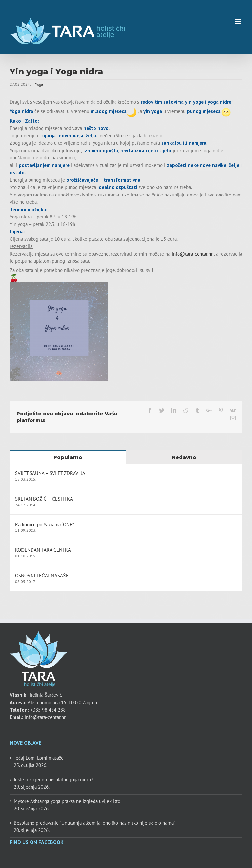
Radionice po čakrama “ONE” (44, 524)
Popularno (68, 457)
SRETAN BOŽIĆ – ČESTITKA (44, 499)
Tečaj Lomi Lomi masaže (39, 758)
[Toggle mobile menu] (239, 21)
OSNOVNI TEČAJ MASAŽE (42, 576)
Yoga (39, 84)
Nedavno (184, 457)
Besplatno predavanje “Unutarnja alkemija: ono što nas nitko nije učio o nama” (95, 823)
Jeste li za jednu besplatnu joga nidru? (53, 780)
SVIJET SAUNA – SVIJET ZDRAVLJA (50, 473)
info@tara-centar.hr (192, 254)
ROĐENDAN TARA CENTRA (43, 550)
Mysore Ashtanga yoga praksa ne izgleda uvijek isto (67, 801)
